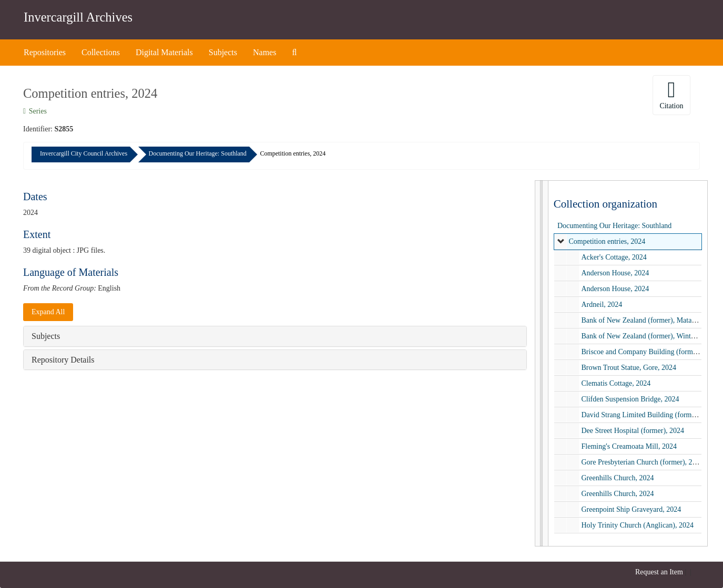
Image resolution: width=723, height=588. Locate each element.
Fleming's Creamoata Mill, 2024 (629, 446)
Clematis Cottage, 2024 (616, 383)
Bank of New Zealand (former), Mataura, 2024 (650, 320)
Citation (671, 94)
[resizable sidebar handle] (542, 363)
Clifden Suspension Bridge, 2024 (630, 399)
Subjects (223, 52)
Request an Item (659, 572)
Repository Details (63, 360)
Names (264, 52)
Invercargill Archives (78, 17)
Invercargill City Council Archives (84, 153)
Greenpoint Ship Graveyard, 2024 (631, 509)
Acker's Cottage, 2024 (614, 257)
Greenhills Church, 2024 (617, 478)
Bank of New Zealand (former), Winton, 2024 (649, 336)
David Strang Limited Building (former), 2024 (650, 415)
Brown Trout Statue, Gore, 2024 (628, 368)
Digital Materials (164, 52)
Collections (101, 52)
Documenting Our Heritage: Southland (198, 153)
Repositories (45, 52)
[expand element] (561, 242)
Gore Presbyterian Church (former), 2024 (642, 462)
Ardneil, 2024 (602, 305)
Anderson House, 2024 (615, 273)
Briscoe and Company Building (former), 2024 (650, 352)
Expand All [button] (48, 312)
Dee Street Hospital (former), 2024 (633, 431)
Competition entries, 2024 (607, 241)
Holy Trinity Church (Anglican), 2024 (637, 525)
